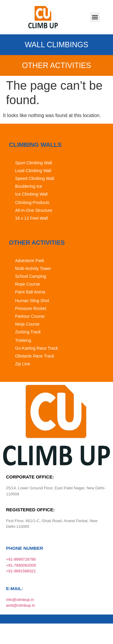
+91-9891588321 (21, 571)
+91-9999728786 (21, 559)
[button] (95, 17)
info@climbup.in (20, 600)
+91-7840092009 (21, 565)
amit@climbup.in (20, 605)
